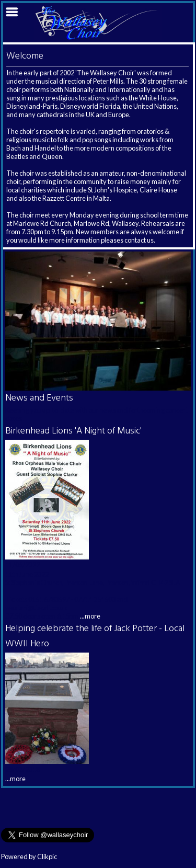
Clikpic (47, 856)
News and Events (39, 398)
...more (90, 616)
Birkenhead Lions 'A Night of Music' (73, 431)
